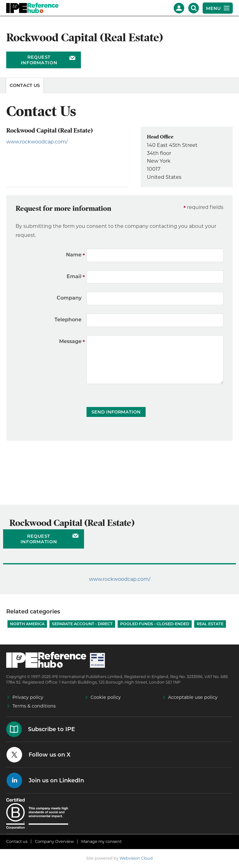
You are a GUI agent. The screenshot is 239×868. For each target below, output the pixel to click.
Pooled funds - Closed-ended (155, 624)
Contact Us (25, 85)
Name (74, 255)
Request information (39, 60)
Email (74, 276)
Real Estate (210, 624)
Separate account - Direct (82, 624)
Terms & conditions (34, 706)
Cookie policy (106, 697)
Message (70, 341)
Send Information (116, 412)
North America (27, 624)
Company (69, 298)
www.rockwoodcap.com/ (37, 142)
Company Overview (54, 841)
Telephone (68, 320)
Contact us (17, 841)
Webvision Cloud (136, 858)
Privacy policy (28, 697)
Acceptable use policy (193, 697)
